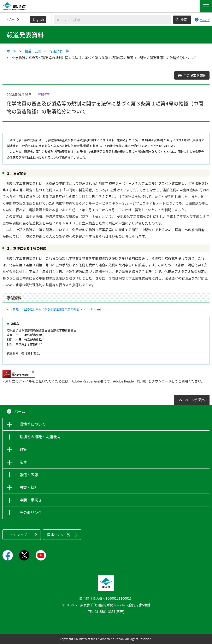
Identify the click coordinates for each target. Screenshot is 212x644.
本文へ (10, 19)
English (38, 19)
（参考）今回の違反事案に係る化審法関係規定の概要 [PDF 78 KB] (53, 309)
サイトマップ (17, 535)
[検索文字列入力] (113, 20)
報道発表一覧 (59, 51)
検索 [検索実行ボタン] (184, 19)
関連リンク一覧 (59, 535)
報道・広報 (33, 51)
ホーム (12, 51)
